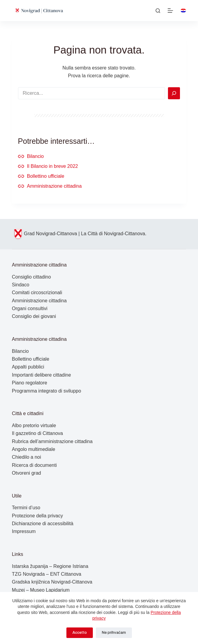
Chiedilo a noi (27, 457)
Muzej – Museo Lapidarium (41, 590)
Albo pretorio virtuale (34, 425)
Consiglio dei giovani (34, 316)
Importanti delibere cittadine (42, 375)
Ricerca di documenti (34, 465)
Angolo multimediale (34, 449)
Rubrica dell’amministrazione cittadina (52, 441)
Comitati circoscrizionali (37, 293)
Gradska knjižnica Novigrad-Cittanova (52, 582)
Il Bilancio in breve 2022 (53, 166)
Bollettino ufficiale (46, 176)
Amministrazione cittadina (54, 186)
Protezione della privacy (38, 516)
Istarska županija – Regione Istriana (50, 566)
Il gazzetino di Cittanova (38, 433)
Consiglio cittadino (32, 277)
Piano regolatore (30, 383)
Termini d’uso (26, 508)
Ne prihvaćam (114, 633)
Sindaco (21, 285)
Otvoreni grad (27, 473)
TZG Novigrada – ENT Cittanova (47, 574)
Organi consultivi (30, 308)
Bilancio (35, 156)
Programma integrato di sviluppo (47, 391)
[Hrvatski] (183, 11)
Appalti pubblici (28, 367)
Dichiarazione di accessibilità (43, 524)
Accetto (80, 633)
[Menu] (170, 11)
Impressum (24, 531)
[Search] (174, 93)
